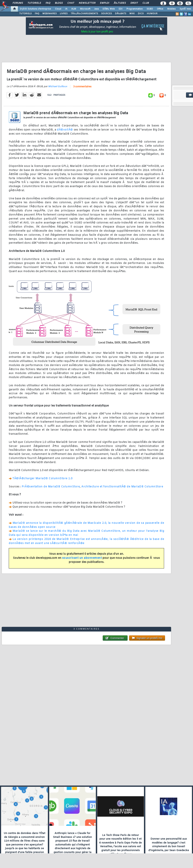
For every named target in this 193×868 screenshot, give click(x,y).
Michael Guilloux (58, 87)
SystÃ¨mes (185, 9)
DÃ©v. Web (109, 9)
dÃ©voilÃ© (65, 130)
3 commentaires (82, 87)
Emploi (105, 3)
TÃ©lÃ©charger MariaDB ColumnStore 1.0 (43, 479)
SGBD (150, 9)
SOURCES (106, 14)
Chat (71, 3)
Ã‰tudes (120, 3)
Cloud (58, 9)
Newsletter (87, 3)
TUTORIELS (25, 14)
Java (96, 9)
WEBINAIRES (50, 14)
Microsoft (85, 9)
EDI (121, 9)
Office (160, 9)
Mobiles (171, 9)
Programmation (135, 9)
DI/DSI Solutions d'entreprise (35, 9)
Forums (18, 3)
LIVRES (64, 14)
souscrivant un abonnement (82, 558)
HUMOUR (152, 14)
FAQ (48, 3)
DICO (141, 14)
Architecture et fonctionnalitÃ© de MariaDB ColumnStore (122, 487)
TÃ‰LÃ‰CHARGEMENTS (84, 14)
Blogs (59, 3)
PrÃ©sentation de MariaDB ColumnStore (51, 487)
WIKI (132, 14)
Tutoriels (34, 3)
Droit (134, 3)
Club (146, 3)
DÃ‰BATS (121, 14)
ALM (74, 9)
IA (66, 9)
